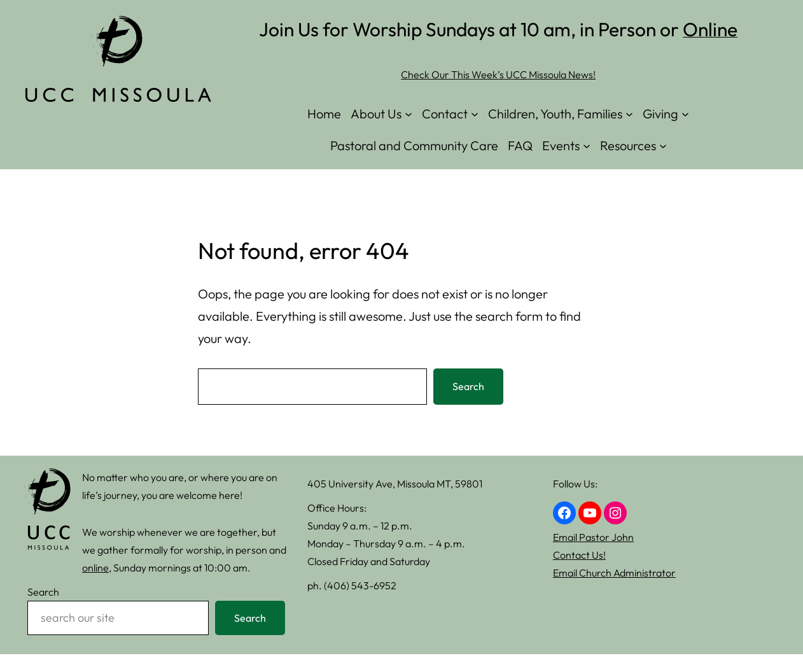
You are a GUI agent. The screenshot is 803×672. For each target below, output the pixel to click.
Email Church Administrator (614, 573)
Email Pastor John (593, 537)
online (95, 568)
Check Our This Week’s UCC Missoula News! (498, 74)
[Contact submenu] (475, 114)
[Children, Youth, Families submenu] (629, 114)
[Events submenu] (587, 146)
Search (468, 386)
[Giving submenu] (685, 114)
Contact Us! (579, 555)
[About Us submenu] (408, 114)
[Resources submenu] (663, 146)
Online (710, 29)
